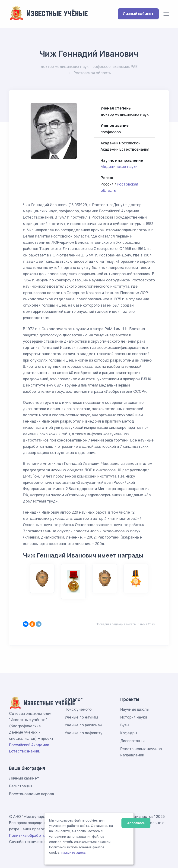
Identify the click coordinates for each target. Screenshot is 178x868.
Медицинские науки (119, 167)
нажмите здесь (74, 853)
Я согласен (136, 823)
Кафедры (129, 733)
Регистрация (21, 786)
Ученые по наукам (81, 717)
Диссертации (132, 741)
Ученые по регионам (83, 725)
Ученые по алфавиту (84, 733)
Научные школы (135, 709)
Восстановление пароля (32, 794)
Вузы (125, 725)
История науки (134, 717)
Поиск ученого (78, 709)
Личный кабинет (138, 14)
